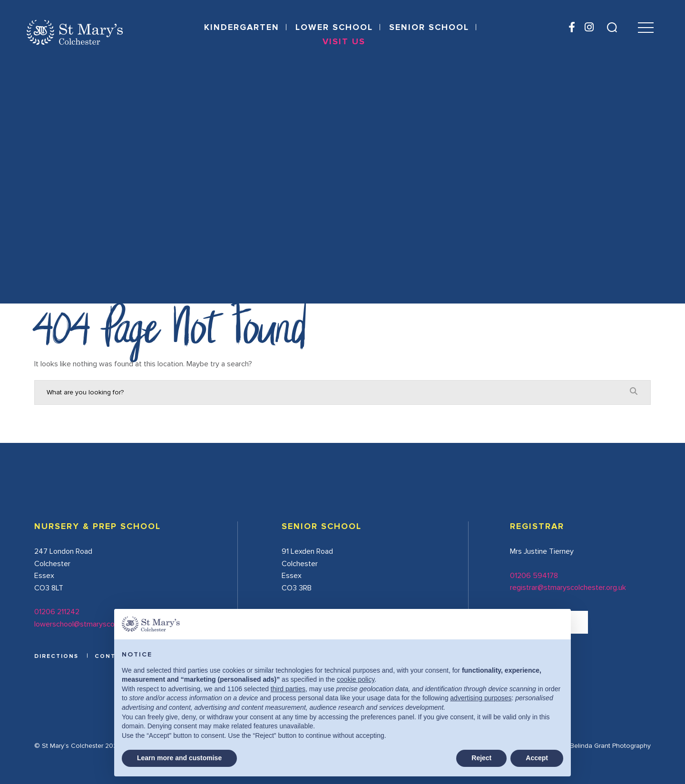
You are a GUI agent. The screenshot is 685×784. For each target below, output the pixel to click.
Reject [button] (481, 758)
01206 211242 (57, 612)
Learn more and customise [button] (179, 758)
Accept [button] (537, 758)
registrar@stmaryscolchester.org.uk (568, 588)
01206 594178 (534, 576)
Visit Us (344, 42)
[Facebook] (571, 28)
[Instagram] (589, 28)
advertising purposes (481, 698)
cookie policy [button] (356, 679)
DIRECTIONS (56, 656)
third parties (288, 689)
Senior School (429, 28)
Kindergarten (242, 28)
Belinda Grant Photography (610, 746)
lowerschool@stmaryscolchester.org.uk (98, 624)
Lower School (334, 28)
